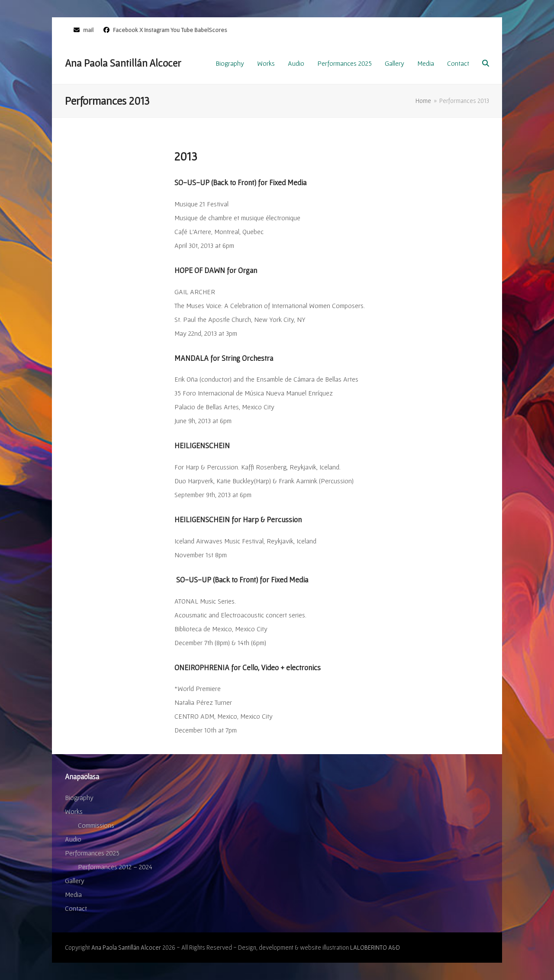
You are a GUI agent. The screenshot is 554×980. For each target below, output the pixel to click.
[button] (486, 63)
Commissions (96, 825)
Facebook (125, 30)
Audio (73, 839)
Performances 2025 (92, 853)
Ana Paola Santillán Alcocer (123, 63)
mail (88, 30)
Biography (79, 797)
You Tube (182, 30)
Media (73, 894)
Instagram (157, 30)
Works (74, 811)
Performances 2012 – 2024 (115, 867)
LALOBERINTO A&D (375, 947)
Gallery (75, 880)
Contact (76, 908)
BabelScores (211, 30)
